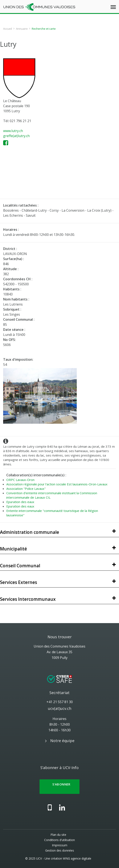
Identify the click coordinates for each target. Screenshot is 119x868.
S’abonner (59, 787)
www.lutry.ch (13, 131)
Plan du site (58, 835)
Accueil (8, 29)
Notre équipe (62, 741)
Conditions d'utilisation (59, 840)
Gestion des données (60, 850)
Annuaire (22, 29)
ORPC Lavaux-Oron (20, 480)
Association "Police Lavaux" (26, 489)
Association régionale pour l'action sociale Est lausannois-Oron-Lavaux (57, 484)
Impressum (60, 845)
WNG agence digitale (77, 858)
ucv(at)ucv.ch (60, 708)
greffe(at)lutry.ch (16, 136)
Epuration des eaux (20, 502)
